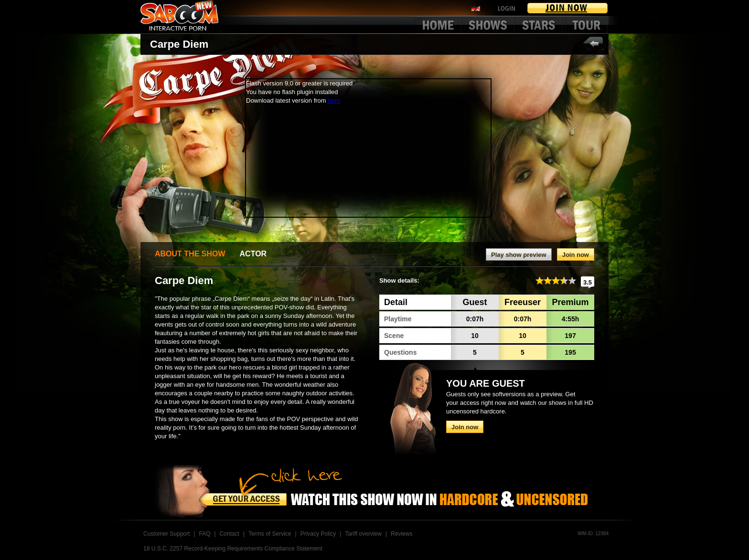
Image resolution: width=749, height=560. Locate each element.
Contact (230, 534)
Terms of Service (270, 534)
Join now (576, 255)
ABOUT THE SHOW (190, 254)
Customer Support (166, 534)
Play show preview (519, 255)
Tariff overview (363, 534)
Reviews (401, 534)
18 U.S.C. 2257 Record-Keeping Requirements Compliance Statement (233, 549)
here (334, 100)
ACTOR (253, 254)
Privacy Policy (318, 534)
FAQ (205, 534)
